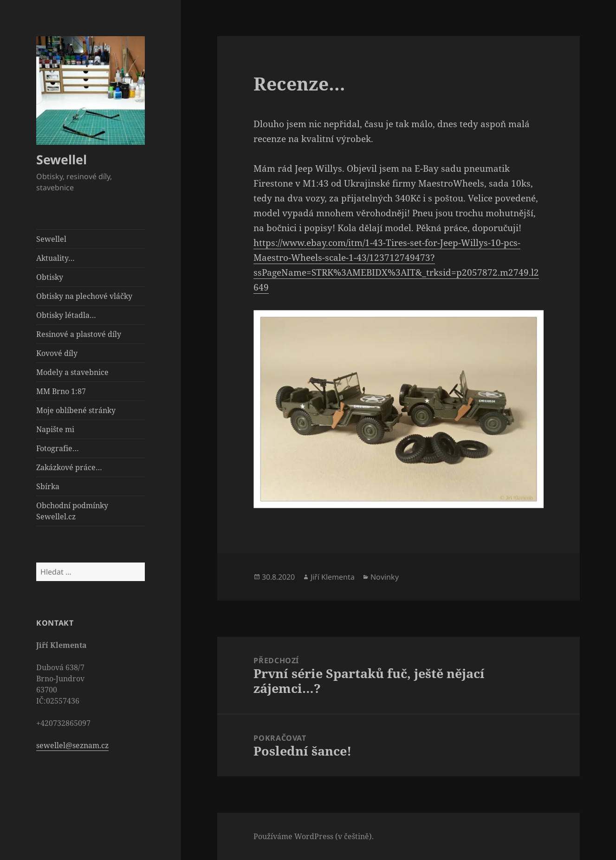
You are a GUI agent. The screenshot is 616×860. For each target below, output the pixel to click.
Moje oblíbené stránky (76, 410)
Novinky (385, 577)
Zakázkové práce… (69, 467)
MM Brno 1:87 (61, 391)
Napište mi (55, 429)
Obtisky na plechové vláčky (84, 296)
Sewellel (62, 159)
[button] (91, 91)
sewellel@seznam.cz (72, 745)
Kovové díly (57, 353)
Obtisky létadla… (66, 315)
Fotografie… (58, 448)
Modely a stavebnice (72, 372)
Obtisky (50, 277)
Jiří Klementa (333, 577)
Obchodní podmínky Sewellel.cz (72, 511)
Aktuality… (55, 258)
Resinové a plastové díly (79, 334)
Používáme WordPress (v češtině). (314, 836)
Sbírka (48, 486)
